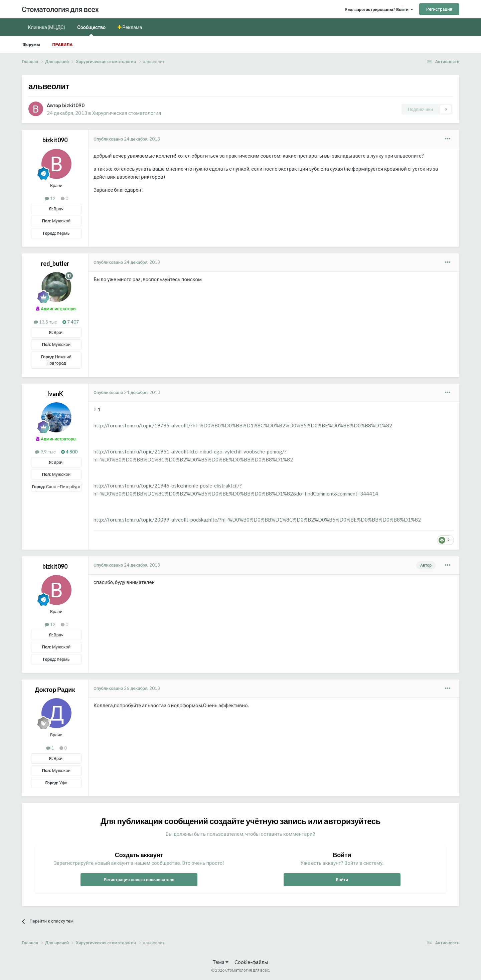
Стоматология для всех (60, 9)
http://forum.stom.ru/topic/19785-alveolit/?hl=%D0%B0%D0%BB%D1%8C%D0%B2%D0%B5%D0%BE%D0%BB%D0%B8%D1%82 (243, 425)
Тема (221, 962)
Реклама (132, 27)
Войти (342, 879)
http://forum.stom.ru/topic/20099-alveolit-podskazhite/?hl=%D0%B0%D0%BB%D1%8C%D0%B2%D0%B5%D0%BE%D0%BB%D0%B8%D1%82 (257, 520)
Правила (62, 44)
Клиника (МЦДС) (46, 27)
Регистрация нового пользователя (139, 879)
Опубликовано (127, 139)
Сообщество (91, 30)
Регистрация (439, 9)
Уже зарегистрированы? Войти (379, 9)
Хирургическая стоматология (127, 113)
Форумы (31, 44)
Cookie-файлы (251, 962)
